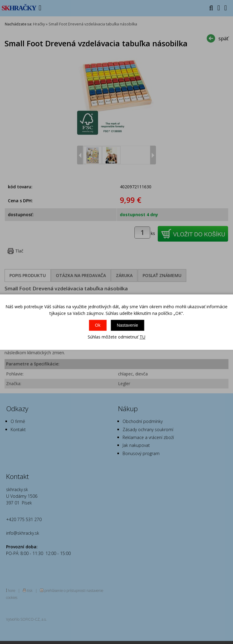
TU (142, 337)
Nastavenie (127, 325)
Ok (98, 325)
